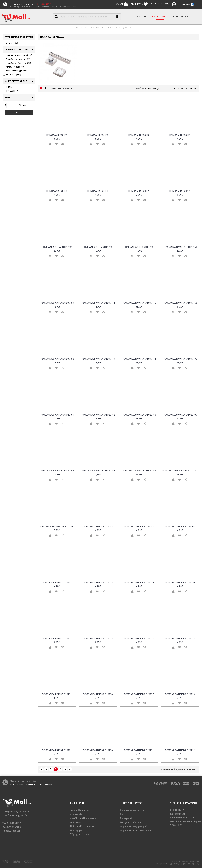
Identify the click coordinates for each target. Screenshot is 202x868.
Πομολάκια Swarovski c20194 (98, 471)
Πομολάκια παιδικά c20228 (180, 694)
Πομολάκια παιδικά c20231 (139, 750)
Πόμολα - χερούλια (123, 28)
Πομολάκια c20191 (180, 135)
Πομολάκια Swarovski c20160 (180, 247)
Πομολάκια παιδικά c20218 (98, 583)
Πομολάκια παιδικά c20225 (57, 694)
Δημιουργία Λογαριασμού (134, 827)
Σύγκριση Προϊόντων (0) (61, 88)
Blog (123, 814)
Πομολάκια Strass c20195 (98, 247)
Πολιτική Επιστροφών (82, 826)
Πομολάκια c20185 (57, 135)
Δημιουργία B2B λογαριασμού (136, 831)
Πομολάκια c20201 (180, 191)
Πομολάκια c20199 (139, 191)
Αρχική (75, 28)
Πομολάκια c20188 (98, 135)
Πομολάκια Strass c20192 (57, 247)
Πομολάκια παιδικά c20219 (139, 583)
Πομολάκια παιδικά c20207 (57, 583)
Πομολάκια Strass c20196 (139, 247)
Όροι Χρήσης (77, 830)
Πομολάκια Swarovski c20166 (139, 303)
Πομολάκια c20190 (139, 135)
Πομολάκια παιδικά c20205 (139, 527)
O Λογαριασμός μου (130, 822)
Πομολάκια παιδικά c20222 (98, 639)
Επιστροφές (127, 818)
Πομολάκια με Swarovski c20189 (180, 471)
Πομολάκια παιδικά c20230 (98, 750)
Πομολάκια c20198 (98, 191)
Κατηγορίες (87, 28)
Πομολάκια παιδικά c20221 (57, 639)
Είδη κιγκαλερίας (103, 28)
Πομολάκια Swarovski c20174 (139, 359)
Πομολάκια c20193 (57, 191)
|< (42, 769)
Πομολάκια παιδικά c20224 (180, 639)
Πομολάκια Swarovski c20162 (57, 303)
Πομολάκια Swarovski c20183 (139, 415)
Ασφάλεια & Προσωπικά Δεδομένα (83, 820)
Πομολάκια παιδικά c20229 (57, 750)
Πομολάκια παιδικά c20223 (139, 639)
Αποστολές (76, 814)
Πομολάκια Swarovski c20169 (57, 359)
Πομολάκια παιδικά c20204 (98, 527)
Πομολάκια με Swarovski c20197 (57, 527)
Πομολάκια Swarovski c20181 (57, 415)
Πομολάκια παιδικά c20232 (180, 750)
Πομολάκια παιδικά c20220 (180, 583)
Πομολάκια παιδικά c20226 (98, 694)
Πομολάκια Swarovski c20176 (180, 359)
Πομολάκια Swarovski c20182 (98, 415)
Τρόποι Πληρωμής (80, 810)
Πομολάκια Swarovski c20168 (180, 303)
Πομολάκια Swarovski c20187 (57, 471)
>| (70, 769)
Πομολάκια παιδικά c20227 (139, 694)
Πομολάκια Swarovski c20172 (98, 359)
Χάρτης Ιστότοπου (80, 834)
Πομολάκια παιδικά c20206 (180, 527)
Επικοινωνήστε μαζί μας (133, 810)
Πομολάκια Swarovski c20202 (139, 471)
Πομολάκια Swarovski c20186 (180, 415)
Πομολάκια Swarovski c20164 (98, 303)
